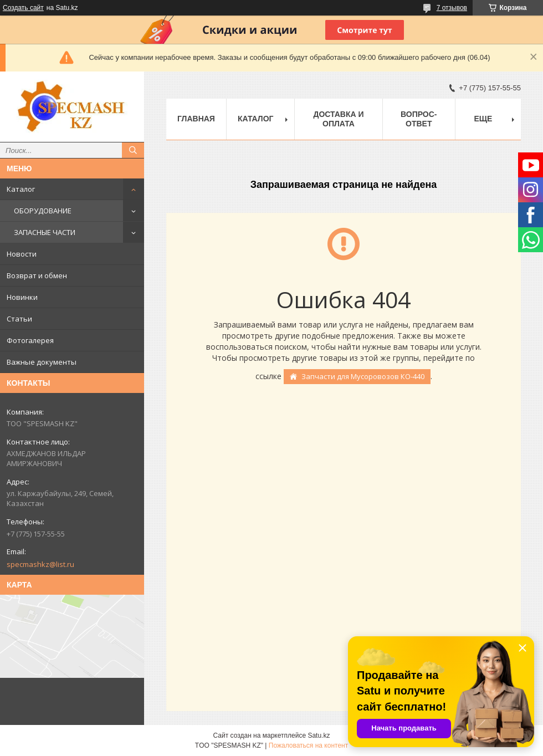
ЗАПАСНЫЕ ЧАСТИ (45, 232)
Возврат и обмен (37, 275)
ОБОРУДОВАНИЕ (43, 211)
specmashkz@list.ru (40, 564)
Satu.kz (319, 735)
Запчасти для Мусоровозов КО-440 (363, 376)
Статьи (19, 319)
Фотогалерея (30, 340)
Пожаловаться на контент (308, 745)
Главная (196, 119)
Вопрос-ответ (419, 119)
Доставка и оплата (338, 119)
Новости (22, 254)
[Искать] (133, 150)
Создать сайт (23, 8)
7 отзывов (452, 8)
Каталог (21, 189)
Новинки (22, 297)
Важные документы (42, 362)
